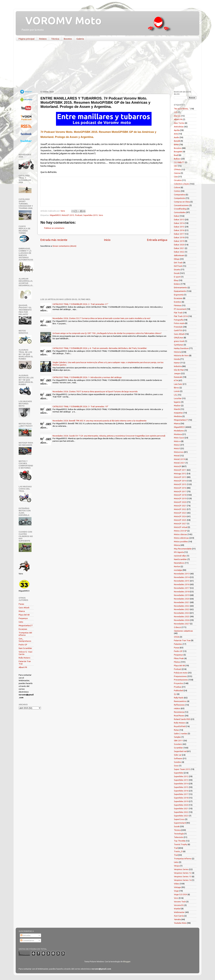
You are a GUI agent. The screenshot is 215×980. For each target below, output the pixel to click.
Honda (177, 359)
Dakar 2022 (179, 252)
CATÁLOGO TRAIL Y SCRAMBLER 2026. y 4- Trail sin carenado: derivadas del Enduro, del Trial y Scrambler (100, 348)
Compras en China (182, 202)
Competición (180, 198)
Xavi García (179, 916)
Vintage (177, 887)
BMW (176, 144)
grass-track (179, 341)
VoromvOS (179, 905)
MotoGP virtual (181, 527)
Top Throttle (180, 841)
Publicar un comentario (54, 228)
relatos (177, 708)
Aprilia (177, 130)
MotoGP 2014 (180, 481)
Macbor (177, 406)
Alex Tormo (179, 123)
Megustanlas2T (26, 625)
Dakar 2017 (179, 234)
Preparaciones (180, 676)
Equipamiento (180, 291)
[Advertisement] (105, 66)
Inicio (107, 240)
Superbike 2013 (181, 780)
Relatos (43, 39)
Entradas (26, 935)
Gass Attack (24, 608)
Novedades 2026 (182, 620)
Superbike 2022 (181, 812)
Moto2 (177, 445)
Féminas (178, 305)
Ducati (177, 273)
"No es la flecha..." (182, 109)
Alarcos (177, 116)
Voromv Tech (180, 902)
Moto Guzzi (179, 438)
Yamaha (177, 919)
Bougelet (178, 152)
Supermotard (180, 823)
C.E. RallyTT (179, 162)
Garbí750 (178, 330)
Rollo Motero (24, 658)
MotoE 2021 (179, 463)
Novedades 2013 (182, 574)
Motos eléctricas (181, 538)
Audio (177, 137)
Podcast (79, 215)
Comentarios (27, 940)
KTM (176, 380)
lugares (177, 402)
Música (177, 545)
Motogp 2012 (180, 473)
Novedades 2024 (182, 613)
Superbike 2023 (181, 816)
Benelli (177, 141)
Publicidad (178, 690)
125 (176, 112)
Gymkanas (179, 345)
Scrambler (178, 748)
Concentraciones (181, 205)
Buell (176, 155)
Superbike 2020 (181, 805)
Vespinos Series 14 (183, 880)
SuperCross (179, 819)
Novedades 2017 (182, 588)
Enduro (177, 284)
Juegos (177, 373)
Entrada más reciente (54, 240)
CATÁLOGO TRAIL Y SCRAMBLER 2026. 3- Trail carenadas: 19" (80, 406)
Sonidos (178, 762)
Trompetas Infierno (183, 859)
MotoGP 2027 (180, 524)
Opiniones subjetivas (183, 631)
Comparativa (180, 195)
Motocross (179, 452)
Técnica (55, 39)
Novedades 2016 (182, 584)
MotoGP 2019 (180, 498)
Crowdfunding (180, 209)
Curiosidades (180, 212)
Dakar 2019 (179, 241)
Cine (176, 177)
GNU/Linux (179, 338)
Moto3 (177, 448)
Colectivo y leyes (182, 184)
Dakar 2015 (179, 227)
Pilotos (177, 662)
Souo (176, 766)
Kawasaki (178, 377)
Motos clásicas (181, 534)
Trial (176, 855)
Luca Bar (178, 398)
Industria (178, 366)
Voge (176, 891)
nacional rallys (180, 556)
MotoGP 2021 (180, 506)
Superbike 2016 (181, 791)
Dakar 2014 (179, 223)
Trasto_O (178, 851)
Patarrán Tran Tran (182, 640)
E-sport (177, 277)
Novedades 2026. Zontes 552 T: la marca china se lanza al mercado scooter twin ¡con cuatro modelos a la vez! (101, 318)
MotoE (177, 456)
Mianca (22, 611)
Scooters (178, 744)
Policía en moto (181, 673)
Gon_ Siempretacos (25, 640)
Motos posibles (181, 541)
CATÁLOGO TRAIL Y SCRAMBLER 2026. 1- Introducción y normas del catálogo (87, 377)
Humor (177, 363)
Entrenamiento (181, 287)
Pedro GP (23, 645)
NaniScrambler (180, 559)
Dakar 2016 (179, 230)
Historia (177, 352)
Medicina (178, 416)
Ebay (176, 280)
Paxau (21, 604)
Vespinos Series (181, 869)
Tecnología (179, 834)
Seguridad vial (180, 751)
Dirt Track (178, 263)
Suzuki (177, 826)
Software (178, 758)
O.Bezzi (178, 627)
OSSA (177, 637)
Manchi (177, 409)
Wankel (177, 909)
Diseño (177, 270)
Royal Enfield (180, 726)
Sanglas (177, 737)
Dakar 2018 (179, 237)
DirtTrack (178, 266)
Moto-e (177, 441)
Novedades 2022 (182, 606)
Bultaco (177, 159)
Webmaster (179, 912)
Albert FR (23, 667)
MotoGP (178, 466)
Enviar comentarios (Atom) (64, 246)
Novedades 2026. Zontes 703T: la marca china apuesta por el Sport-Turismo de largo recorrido (95, 391)
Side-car (178, 755)
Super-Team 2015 (182, 769)
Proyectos (179, 683)
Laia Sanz (178, 384)
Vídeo (177, 884)
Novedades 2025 (182, 616)
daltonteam (179, 255)
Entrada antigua (157, 240)
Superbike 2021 (181, 808)
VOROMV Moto (61, 20)
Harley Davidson (181, 348)
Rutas (176, 730)
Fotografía (179, 320)
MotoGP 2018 (180, 495)
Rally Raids (179, 698)
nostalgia (178, 570)
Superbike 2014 (181, 784)
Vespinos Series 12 (183, 873)
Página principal (27, 39)
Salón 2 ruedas (181, 733)
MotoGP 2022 (180, 509)
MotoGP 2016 (180, 488)
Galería (80, 39)
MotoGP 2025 (180, 520)
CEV (176, 166)
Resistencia (179, 712)
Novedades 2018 (182, 592)
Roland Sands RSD (182, 719)
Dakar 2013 (179, 219)
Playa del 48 (24, 615)
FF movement (180, 309)
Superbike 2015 (91, 215)
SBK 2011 (178, 740)
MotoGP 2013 (180, 477)
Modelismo (179, 431)
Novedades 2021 (182, 602)
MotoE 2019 (179, 459)
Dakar (177, 216)
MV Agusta (179, 552)
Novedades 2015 (182, 581)
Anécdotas (179, 127)
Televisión (179, 837)
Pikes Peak (179, 658)
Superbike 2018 (181, 798)
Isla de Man (179, 370)
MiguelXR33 (55, 215)
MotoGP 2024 (180, 516)
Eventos (178, 302)
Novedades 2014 (182, 577)
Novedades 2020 (182, 599)
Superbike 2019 (181, 801)
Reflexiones (179, 705)
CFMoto (177, 169)
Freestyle (178, 327)
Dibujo (177, 259)
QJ (175, 694)
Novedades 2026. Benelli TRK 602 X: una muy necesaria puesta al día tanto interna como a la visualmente (100, 421)
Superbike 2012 (181, 776)
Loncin (177, 391)
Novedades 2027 (182, 624)
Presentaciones (181, 680)
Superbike (179, 773)
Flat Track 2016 (181, 316)
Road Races (179, 716)
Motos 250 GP (180, 531)
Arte (176, 134)
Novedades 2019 (182, 595)
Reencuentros (180, 701)
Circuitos (178, 180)
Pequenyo (23, 618)
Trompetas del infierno (25, 634)
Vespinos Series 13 (183, 876)
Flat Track (178, 313)
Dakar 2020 (179, 245)
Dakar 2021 (179, 248)
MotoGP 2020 (180, 502)
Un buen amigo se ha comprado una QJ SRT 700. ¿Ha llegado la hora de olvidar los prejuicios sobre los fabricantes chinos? (107, 333)
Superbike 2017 (181, 794)
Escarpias (23, 629)
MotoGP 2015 (68, 215)
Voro (101, 215)
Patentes (178, 644)
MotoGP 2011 (180, 470)
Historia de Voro (181, 355)
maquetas (178, 413)
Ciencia (177, 173)
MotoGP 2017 (180, 491)
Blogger (127, 961)
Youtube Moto (180, 923)
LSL (176, 395)
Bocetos (68, 39)
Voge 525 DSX (181, 894)
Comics (177, 191)
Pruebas (178, 687)
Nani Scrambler (25, 648)
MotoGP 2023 (180, 513)
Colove (177, 187)
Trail (176, 848)
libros (176, 388)
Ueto (21, 622)
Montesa (178, 434)
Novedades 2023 (182, 609)
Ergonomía (179, 295)
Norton (177, 566)
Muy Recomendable (183, 549)
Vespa (177, 866)
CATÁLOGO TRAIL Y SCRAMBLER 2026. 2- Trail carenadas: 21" (80, 304)
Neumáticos (179, 563)
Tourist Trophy (181, 844)
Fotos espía (179, 323)
